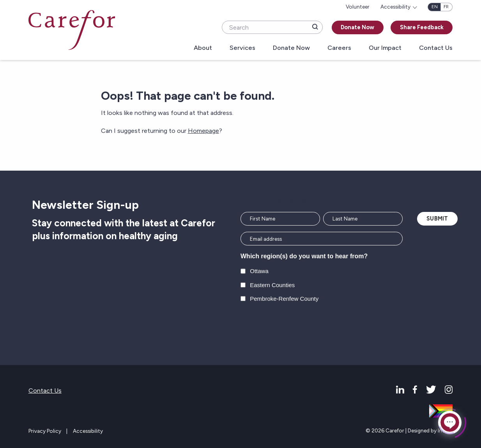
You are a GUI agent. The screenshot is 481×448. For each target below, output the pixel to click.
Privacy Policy (45, 431)
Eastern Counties (272, 285)
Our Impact (385, 48)
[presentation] (300, 327)
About (203, 48)
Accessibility (88, 431)
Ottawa (259, 271)
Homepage (203, 131)
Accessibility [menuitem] (395, 7)
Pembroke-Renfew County (284, 299)
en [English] (435, 7)
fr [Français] (446, 7)
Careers (339, 48)
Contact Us (436, 48)
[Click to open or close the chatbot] (450, 422)
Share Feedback (422, 27)
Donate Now (357, 27)
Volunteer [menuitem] (358, 7)
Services (242, 48)
